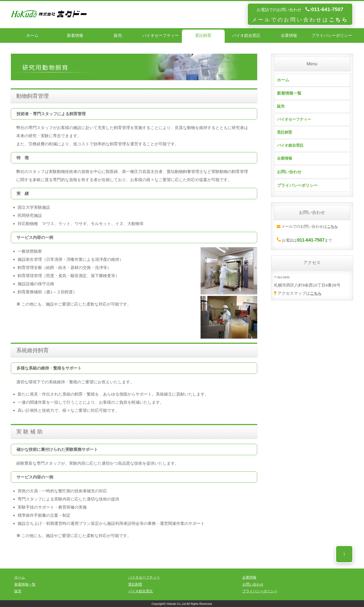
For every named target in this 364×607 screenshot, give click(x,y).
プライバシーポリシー (332, 35)
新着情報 (75, 35)
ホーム (32, 35)
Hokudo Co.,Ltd (176, 604)
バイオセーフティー (161, 35)
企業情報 (289, 35)
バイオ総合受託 (246, 35)
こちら (316, 297)
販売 (118, 35)
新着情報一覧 (289, 93)
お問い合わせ (289, 176)
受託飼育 (203, 35)
